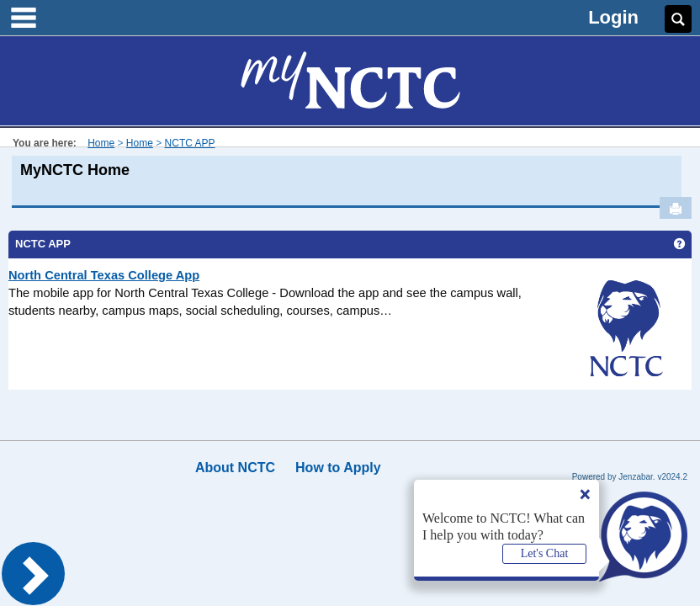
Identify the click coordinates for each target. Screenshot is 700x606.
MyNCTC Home (75, 170)
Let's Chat (545, 553)
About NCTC (235, 468)
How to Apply (338, 468)
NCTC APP (190, 143)
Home (101, 143)
